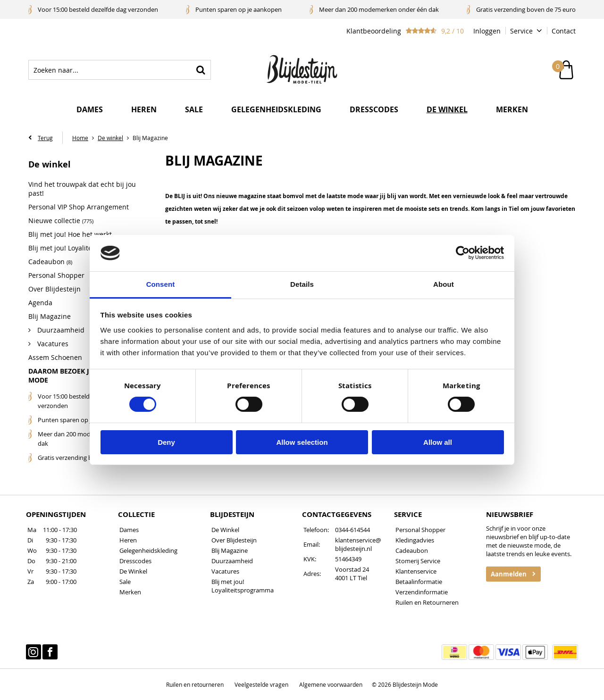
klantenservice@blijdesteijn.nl (358, 544)
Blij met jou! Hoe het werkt (70, 234)
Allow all (438, 442)
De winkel (447, 109)
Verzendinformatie (422, 592)
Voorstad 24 (352, 569)
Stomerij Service (418, 561)
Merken (512, 109)
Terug (45, 138)
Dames (90, 109)
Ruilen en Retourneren (427, 602)
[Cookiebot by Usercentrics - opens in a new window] (463, 253)
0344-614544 (352, 530)
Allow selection (302, 442)
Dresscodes (374, 109)
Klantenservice (416, 571)
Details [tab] (302, 284)
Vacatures (225, 571)
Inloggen (487, 31)
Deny (166, 442)
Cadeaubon (412, 550)
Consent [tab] (161, 284)
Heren (144, 109)
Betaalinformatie (419, 582)
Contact (564, 31)
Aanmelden (509, 574)
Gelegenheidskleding (276, 109)
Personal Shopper (420, 530)
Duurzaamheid (232, 561)
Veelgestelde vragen (261, 684)
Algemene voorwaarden (331, 684)
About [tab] (444, 284)
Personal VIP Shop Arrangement (79, 207)
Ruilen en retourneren (195, 684)
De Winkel (133, 571)
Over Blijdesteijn (234, 540)
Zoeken (201, 70)
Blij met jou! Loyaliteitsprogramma (243, 586)
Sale (194, 109)
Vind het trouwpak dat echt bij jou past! (82, 189)
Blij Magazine (230, 550)
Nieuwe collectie (61, 221)
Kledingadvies (415, 540)
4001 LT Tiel (351, 578)
